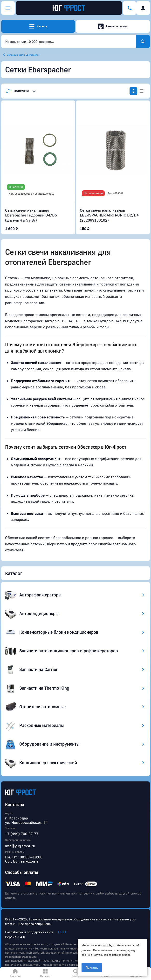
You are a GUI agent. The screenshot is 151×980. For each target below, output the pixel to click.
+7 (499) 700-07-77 (22, 834)
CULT (62, 932)
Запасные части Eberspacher (23, 55)
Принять (92, 968)
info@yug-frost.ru (20, 846)
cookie (107, 945)
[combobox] (69, 41)
